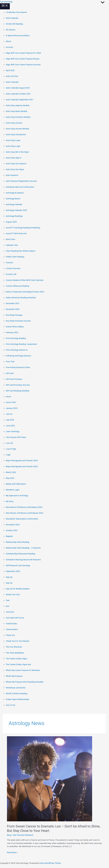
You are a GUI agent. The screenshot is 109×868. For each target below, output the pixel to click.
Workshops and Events (16, 688)
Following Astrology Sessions (19, 356)
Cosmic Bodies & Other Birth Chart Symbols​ (25, 280)
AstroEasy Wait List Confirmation (20, 187)
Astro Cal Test (12, 76)
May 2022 (10, 478)
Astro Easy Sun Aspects (16, 164)
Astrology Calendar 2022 (16, 210)
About (8, 41)
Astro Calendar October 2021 (18, 94)
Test (8, 600)
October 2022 (12, 530)
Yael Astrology (6, 2)
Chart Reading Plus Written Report (21, 251)
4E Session (11, 30)
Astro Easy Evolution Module (18, 117)
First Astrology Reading (16, 338)
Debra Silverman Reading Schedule (21, 298)
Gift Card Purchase (14, 379)
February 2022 (12, 332)
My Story (10, 501)
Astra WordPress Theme (50, 863)
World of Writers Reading (17, 693)
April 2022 (10, 70)
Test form (10, 612)
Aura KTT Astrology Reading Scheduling (23, 228)
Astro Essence (12, 175)
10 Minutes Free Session (16, 12)
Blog (9, 835)
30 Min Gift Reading (14, 24)
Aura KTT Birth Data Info (16, 233)
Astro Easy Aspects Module (18, 105)
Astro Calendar (12, 82)
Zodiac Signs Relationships (17, 699)
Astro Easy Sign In (14, 158)
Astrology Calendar (14, 204)
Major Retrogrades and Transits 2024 (22, 460)
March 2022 (11, 472)
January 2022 (12, 408)
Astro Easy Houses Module (17, 129)
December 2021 (13, 303)
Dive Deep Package (14, 315)
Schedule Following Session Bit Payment (23, 560)
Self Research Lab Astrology (18, 565)
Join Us (9, 414)
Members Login (13, 490)
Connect (9, 262)
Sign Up (9, 577)
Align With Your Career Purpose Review (23, 59)
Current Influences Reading (17, 286)
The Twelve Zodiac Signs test (18, 664)
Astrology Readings (14, 216)
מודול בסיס (11, 705)
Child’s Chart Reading (15, 257)
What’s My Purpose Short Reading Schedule (25, 682)
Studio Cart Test (13, 594)
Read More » (12, 852)
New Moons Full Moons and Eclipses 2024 (24, 507)
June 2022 (10, 426)
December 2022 (13, 309)
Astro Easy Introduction (16, 134)
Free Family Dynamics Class (18, 367)
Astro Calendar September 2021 (20, 100)
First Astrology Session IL (17, 350)
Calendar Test (12, 245)
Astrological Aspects (15, 193)
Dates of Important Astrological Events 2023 (25, 292)
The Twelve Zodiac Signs (16, 659)
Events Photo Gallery (15, 327)
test (7, 606)
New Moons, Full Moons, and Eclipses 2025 (24, 513)
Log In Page (11, 449)
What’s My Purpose (14, 676)
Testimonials (11, 624)
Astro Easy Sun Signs (15, 169)
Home (8, 396)
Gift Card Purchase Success (18, 385)
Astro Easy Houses (14, 123)
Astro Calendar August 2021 (18, 88)
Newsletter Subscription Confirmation (22, 519)
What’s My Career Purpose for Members (23, 670)
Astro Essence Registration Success (21, 181)
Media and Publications (16, 484)
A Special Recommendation (18, 35)
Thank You (10, 635)
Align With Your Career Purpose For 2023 (23, 53)
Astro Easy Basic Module (17, 111)
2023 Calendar (12, 18)
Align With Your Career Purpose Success (23, 65)
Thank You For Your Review (18, 641)
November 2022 (13, 525)
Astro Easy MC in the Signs (17, 152)
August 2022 (11, 222)
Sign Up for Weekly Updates (18, 589)
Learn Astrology (13, 431)
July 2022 (10, 420)
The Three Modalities (15, 653)
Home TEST (11, 402)
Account (9, 47)
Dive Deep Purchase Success (18, 321)
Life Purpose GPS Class (16, 437)
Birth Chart (11, 239)
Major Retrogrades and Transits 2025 (22, 466)
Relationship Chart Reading (18, 542)
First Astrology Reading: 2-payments (21, 344)
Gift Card (10, 373)
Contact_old (11, 274)
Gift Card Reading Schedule (18, 391)
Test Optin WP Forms (15, 618)
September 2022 (13, 571)
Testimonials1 (12, 629)
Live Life (9, 443)
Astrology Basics (13, 199)
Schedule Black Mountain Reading (20, 554)
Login (8, 455)
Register (9, 536)
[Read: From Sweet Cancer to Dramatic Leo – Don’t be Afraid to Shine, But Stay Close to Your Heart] (50, 779)
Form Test (10, 361)
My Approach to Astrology (17, 495)
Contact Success (13, 268)
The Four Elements (14, 647)
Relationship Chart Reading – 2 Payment (23, 548)
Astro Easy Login (13, 140)
